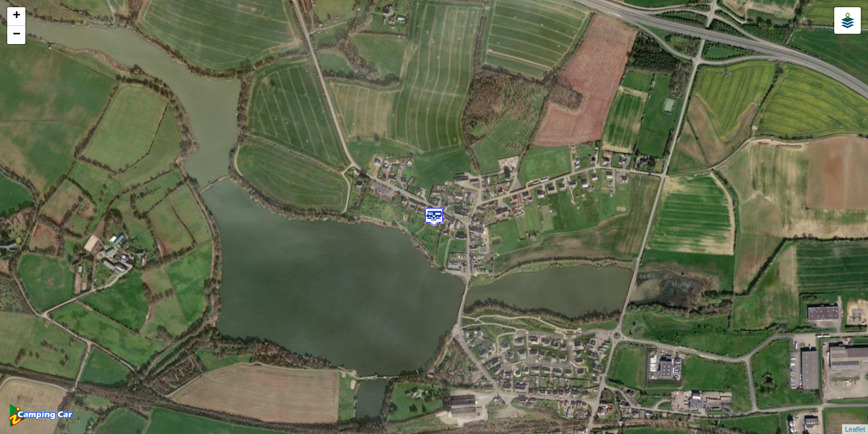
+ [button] (17, 16)
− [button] (17, 35)
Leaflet (855, 429)
